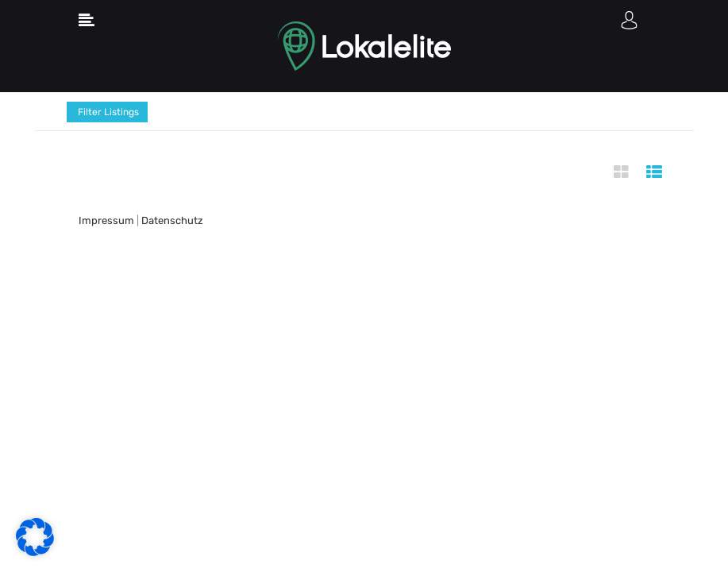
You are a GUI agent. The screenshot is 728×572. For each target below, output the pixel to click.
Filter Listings (107, 112)
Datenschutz (172, 220)
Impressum (106, 220)
